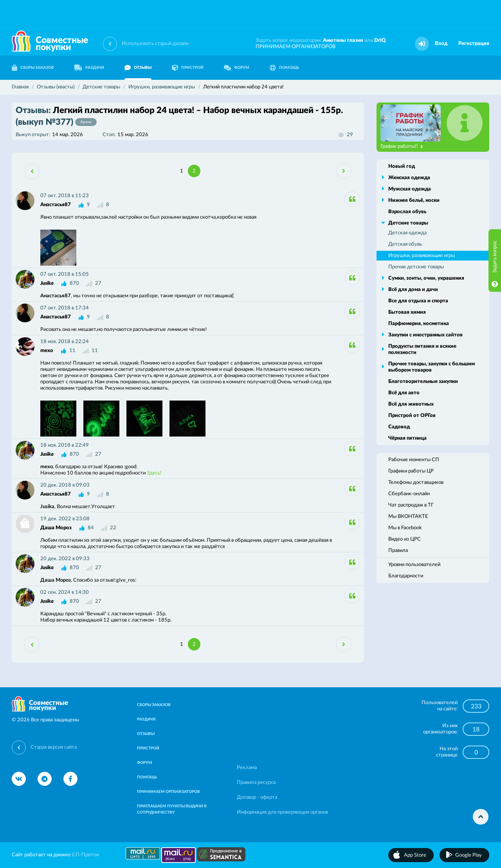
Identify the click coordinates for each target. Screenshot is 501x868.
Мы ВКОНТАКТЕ (408, 517)
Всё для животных (411, 404)
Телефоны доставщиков (416, 483)
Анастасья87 (56, 205)
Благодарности (406, 576)
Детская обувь (405, 244)
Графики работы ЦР (411, 471)
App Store (415, 855)
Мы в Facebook (405, 528)
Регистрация (474, 44)
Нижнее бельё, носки (414, 200)
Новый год (402, 166)
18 (476, 730)
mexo (47, 351)
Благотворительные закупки (423, 382)
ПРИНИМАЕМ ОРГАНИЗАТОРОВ (296, 47)
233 (476, 706)
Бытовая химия (407, 312)
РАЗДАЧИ (89, 68)
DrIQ (380, 40)
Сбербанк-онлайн (409, 494)
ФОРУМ (237, 68)
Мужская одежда (410, 189)
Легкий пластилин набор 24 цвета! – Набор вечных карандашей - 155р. (179, 116)
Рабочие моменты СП (414, 460)
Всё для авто (404, 393)
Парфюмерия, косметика (419, 324)
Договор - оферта (257, 797)
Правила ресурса (256, 783)
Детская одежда (407, 233)
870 (74, 283)
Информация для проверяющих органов (282, 812)
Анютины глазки (343, 40)
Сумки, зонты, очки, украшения (426, 278)
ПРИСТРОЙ (188, 68)
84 (91, 528)
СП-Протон (86, 855)
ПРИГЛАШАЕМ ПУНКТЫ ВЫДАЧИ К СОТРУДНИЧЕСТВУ (172, 809)
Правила (398, 551)
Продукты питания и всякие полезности (422, 350)
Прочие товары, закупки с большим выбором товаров (432, 367)
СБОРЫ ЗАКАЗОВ (33, 68)
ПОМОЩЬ (284, 68)
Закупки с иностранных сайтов (425, 335)
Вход (441, 44)
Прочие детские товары (416, 267)
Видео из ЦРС (405, 539)
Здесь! (154, 473)
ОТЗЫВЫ (138, 68)
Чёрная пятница (407, 438)
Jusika (47, 283)
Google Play (469, 855)
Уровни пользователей (414, 565)
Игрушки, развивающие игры (422, 256)
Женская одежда (409, 178)
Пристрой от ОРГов (412, 416)
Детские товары (408, 223)
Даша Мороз (56, 528)
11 (72, 351)
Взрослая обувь (407, 212)
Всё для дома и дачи (413, 290)
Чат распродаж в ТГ (411, 505)
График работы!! (402, 147)
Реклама (247, 768)
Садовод (399, 427)
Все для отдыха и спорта (418, 301)
